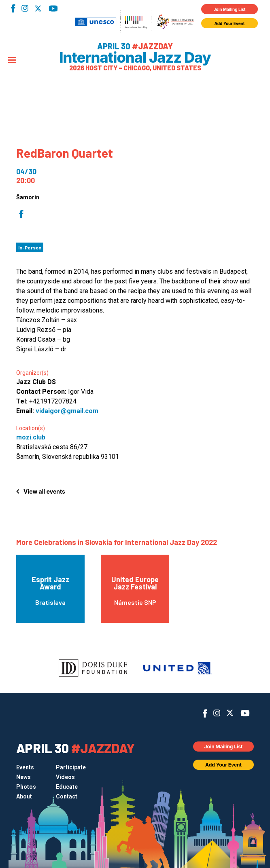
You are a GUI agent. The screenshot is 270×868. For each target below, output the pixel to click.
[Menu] (12, 61)
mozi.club (31, 437)
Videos (65, 777)
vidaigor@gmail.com (67, 411)
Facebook (13, 8)
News (23, 777)
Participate (71, 767)
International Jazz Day (135, 57)
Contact (67, 796)
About (24, 796)
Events (25, 767)
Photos (26, 787)
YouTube (53, 8)
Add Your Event (230, 23)
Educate (67, 787)
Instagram (25, 8)
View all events (44, 491)
